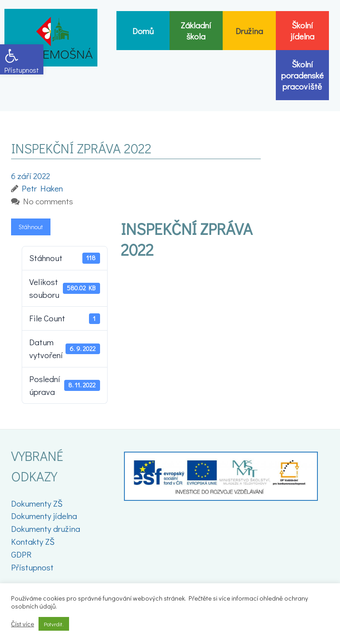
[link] (22, 59)
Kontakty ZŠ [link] (33, 541)
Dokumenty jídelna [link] (44, 516)
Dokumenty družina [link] (46, 529)
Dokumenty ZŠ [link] (37, 503)
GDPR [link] (21, 554)
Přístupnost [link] (32, 567)
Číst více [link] (23, 624)
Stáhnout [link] (31, 227)
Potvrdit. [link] (54, 624)
